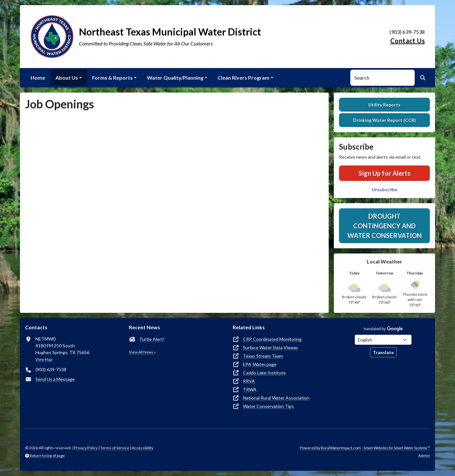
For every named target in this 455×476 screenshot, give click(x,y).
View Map (44, 359)
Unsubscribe (385, 189)
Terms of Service (115, 448)
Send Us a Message (55, 379)
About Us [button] (67, 78)
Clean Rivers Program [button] (243, 78)
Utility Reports (384, 105)
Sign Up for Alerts (385, 173)
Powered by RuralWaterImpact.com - (365, 448)
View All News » (142, 352)
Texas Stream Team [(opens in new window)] (263, 356)
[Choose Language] (383, 340)
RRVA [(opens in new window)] (249, 381)
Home (38, 78)
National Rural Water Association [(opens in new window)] (276, 398)
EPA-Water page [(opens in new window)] (260, 364)
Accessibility (143, 448)
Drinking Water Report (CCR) (385, 120)
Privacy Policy (86, 448)
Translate (383, 352)
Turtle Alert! (152, 339)
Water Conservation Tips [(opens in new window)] (268, 406)
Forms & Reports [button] (112, 78)
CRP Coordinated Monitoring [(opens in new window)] (272, 339)
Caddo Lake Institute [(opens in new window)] (264, 373)
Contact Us (407, 41)
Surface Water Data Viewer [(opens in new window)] (271, 347)
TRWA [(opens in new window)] (250, 389)
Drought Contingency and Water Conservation (385, 226)
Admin (424, 456)
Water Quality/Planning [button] (175, 78)
